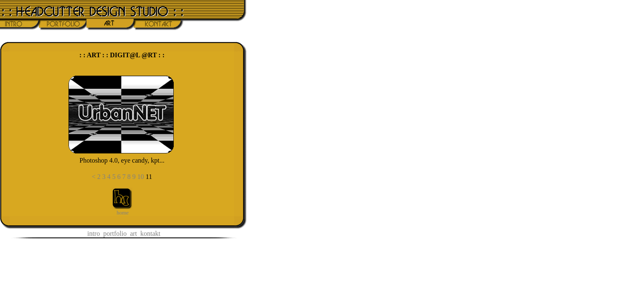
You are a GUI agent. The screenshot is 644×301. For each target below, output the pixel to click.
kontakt (150, 233)
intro (94, 233)
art (133, 233)
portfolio (115, 233)
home (123, 213)
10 (141, 177)
